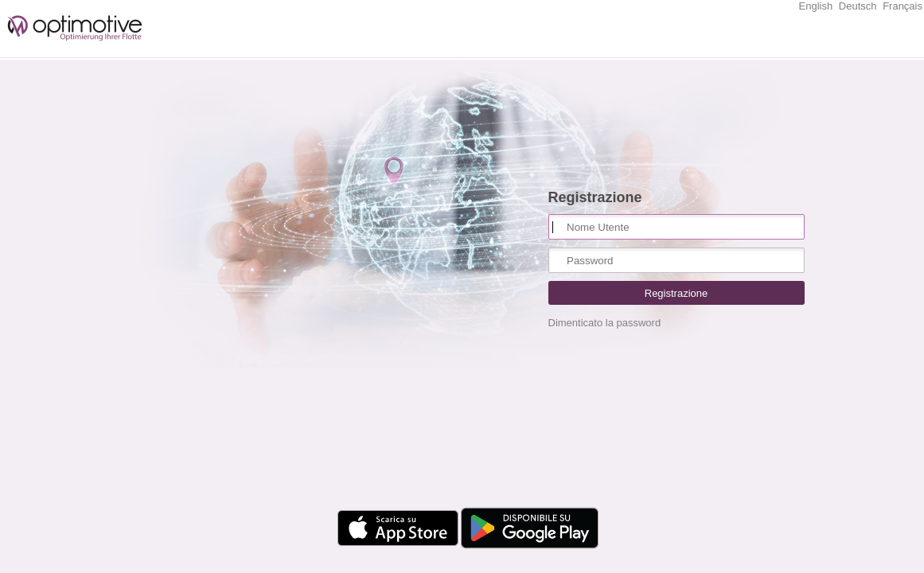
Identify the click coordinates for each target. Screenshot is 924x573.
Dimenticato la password (605, 323)
